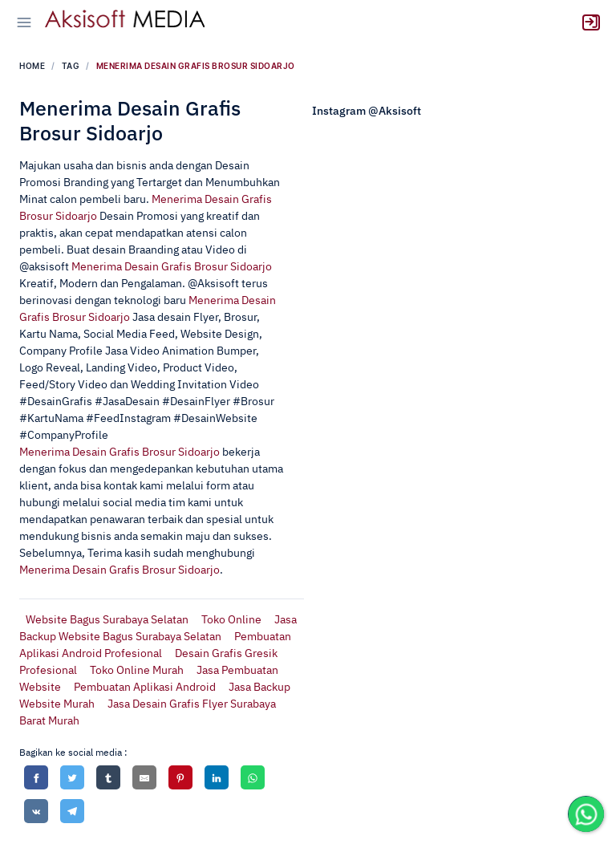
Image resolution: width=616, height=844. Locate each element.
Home (32, 66)
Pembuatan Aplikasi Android (145, 688)
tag (71, 66)
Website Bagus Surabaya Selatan (107, 620)
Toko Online (231, 620)
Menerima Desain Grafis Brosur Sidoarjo (172, 267)
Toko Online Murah (137, 671)
